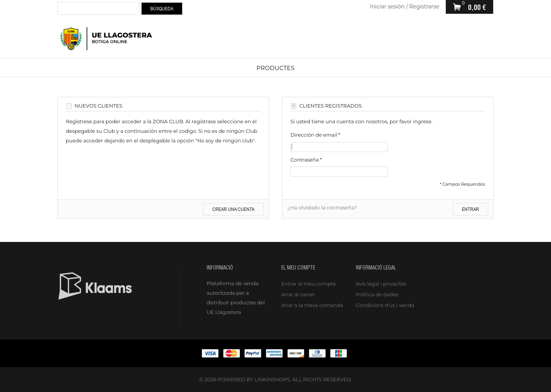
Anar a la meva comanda (312, 305)
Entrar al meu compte (309, 284)
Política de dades (377, 294)
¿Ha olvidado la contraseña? (322, 207)
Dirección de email (314, 135)
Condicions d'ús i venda (385, 305)
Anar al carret (298, 294)
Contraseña (305, 160)
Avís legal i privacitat (381, 284)
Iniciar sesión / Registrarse (405, 7)
